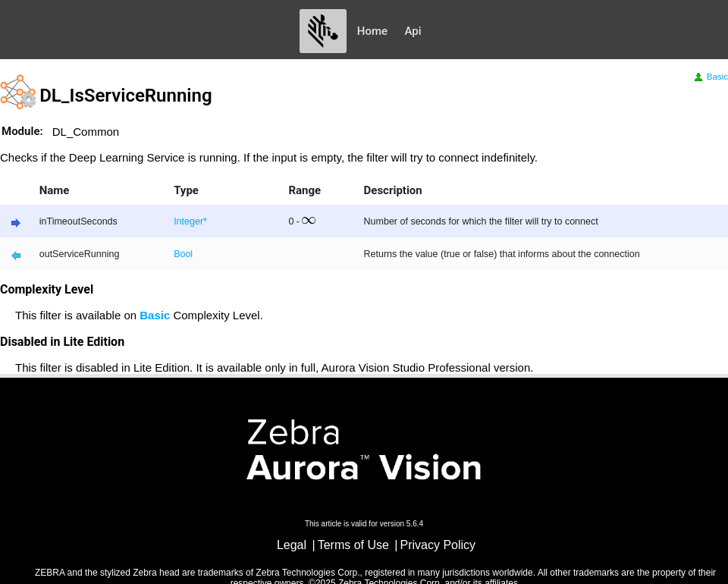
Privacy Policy (438, 545)
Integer (188, 221)
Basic (710, 77)
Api (413, 31)
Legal (292, 545)
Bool (183, 254)
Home (372, 31)
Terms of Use (353, 545)
